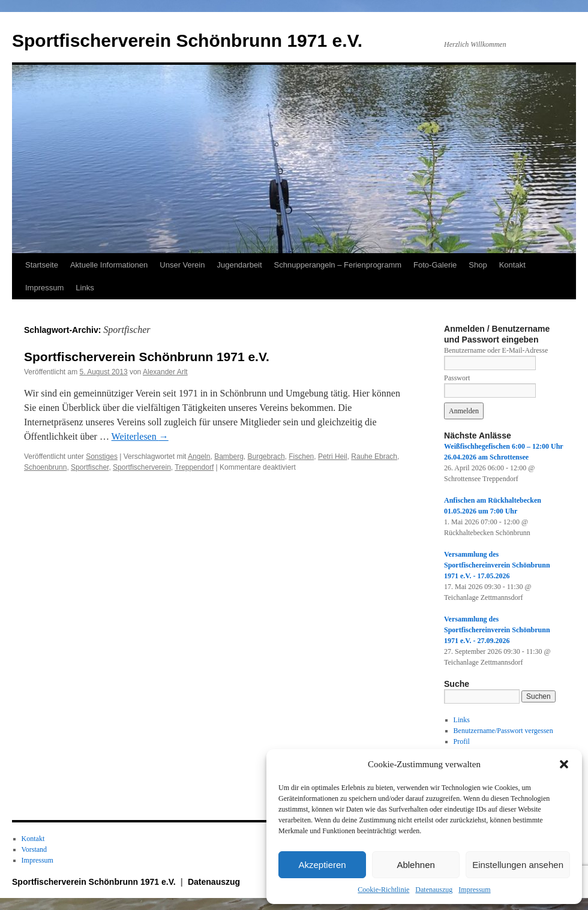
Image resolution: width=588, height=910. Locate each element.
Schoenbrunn (45, 467)
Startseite (42, 265)
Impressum (474, 890)
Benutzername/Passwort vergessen (503, 731)
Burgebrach (266, 456)
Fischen (301, 456)
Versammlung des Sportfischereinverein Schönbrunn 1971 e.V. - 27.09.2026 (497, 630)
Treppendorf (194, 467)
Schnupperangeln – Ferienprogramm (338, 265)
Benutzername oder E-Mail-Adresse (496, 350)
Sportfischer (90, 467)
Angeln (199, 456)
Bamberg (229, 456)
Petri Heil (333, 456)
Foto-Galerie (435, 265)
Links (85, 288)
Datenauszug (434, 890)
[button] (564, 764)
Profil (462, 741)
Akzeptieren (322, 865)
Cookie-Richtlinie (383, 890)
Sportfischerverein (142, 467)
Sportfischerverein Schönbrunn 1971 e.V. (187, 40)
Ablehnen (415, 865)
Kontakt (512, 265)
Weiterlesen (140, 436)
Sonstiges (102, 456)
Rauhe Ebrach (374, 456)
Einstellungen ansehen (518, 865)
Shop (478, 265)
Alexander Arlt (165, 372)
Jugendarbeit (239, 265)
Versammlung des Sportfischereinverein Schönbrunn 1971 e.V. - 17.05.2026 (497, 565)
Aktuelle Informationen (109, 265)
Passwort (457, 378)
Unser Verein (182, 265)
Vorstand (34, 849)
